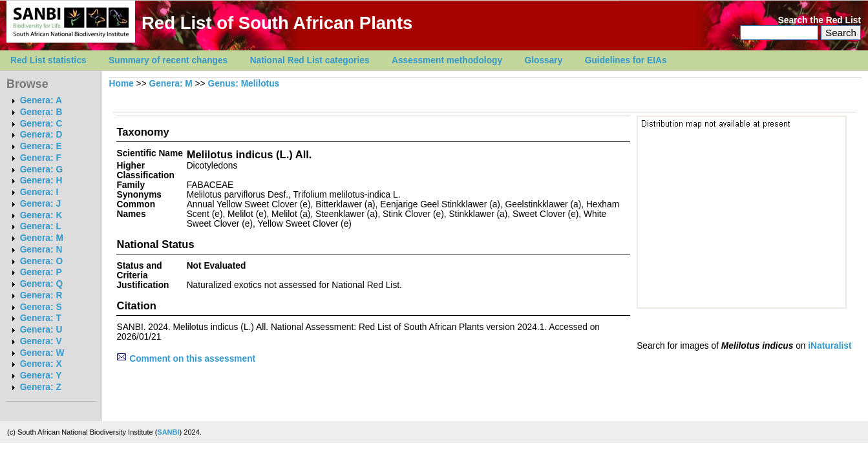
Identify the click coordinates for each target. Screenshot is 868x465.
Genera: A (41, 100)
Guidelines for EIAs (626, 60)
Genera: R (41, 295)
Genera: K (41, 215)
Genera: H (41, 181)
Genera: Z (41, 387)
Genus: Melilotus (243, 84)
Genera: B (41, 112)
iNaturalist (830, 346)
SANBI (168, 432)
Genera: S (41, 307)
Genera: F (41, 158)
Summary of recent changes (168, 60)
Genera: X (41, 364)
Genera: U (41, 330)
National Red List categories (310, 60)
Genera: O (41, 261)
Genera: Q (41, 284)
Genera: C (41, 124)
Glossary (544, 60)
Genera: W (42, 353)
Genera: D (41, 135)
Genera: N (41, 250)
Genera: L (41, 226)
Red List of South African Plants (277, 23)
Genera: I (39, 192)
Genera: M (42, 238)
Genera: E (41, 146)
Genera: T (41, 318)
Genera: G (41, 170)
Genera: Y (41, 376)
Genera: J (40, 204)
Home (122, 84)
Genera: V (41, 341)
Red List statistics (48, 60)
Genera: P (41, 272)
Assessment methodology (447, 60)
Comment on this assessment (186, 359)
